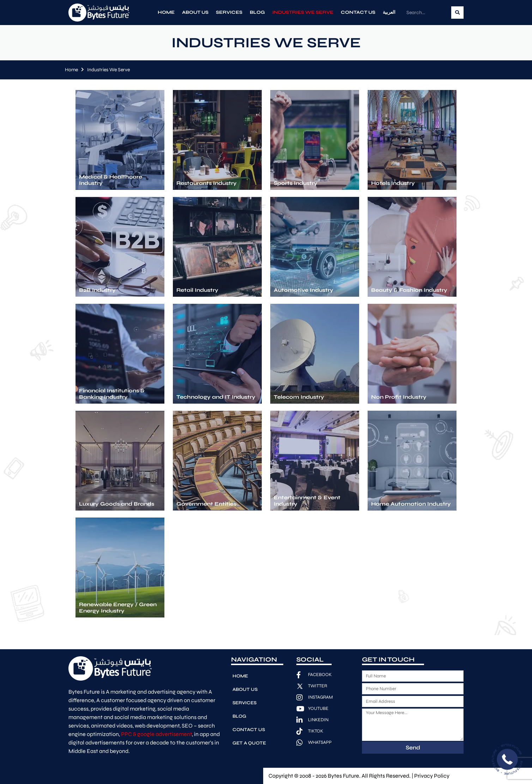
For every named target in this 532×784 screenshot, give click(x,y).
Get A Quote (249, 743)
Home (166, 12)
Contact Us (358, 12)
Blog (257, 12)
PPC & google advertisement (156, 734)
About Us (195, 12)
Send (413, 747)
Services (229, 12)
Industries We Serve (303, 12)
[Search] (457, 13)
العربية (389, 12)
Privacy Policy (432, 776)
